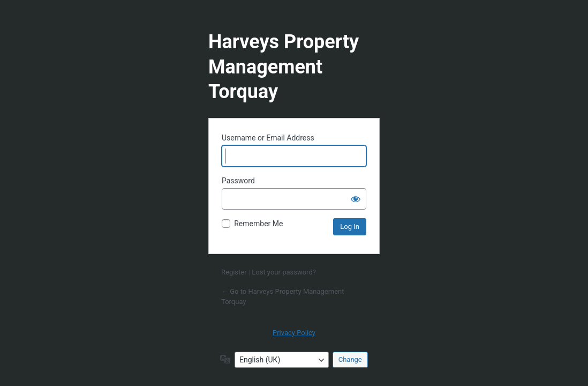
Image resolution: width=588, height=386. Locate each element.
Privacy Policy (294, 333)
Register (234, 272)
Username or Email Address (268, 138)
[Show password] (356, 199)
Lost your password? (284, 272)
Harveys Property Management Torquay (284, 67)
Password (238, 181)
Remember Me (258, 224)
